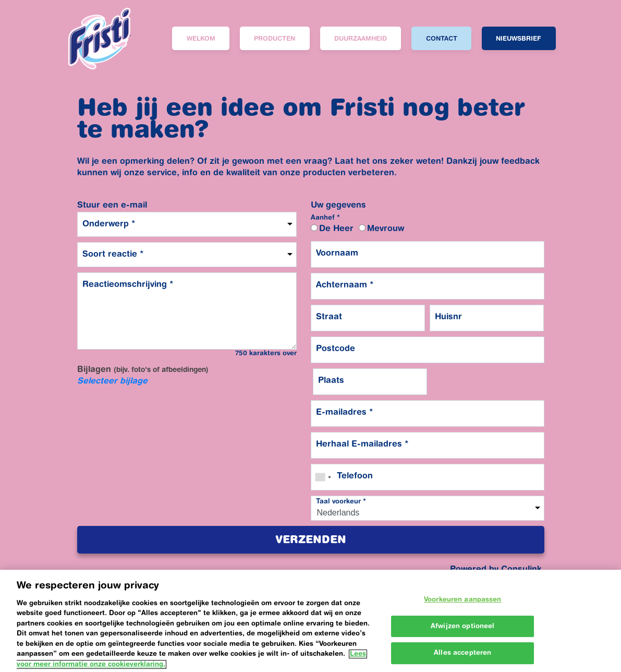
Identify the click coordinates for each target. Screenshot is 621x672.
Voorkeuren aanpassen (463, 608)
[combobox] (323, 477)
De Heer (336, 229)
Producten (275, 39)
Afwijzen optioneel (462, 634)
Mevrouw (386, 229)
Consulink (521, 570)
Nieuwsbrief (519, 39)
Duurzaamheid (361, 39)
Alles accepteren (462, 661)
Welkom (201, 39)
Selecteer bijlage (112, 381)
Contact (442, 39)
